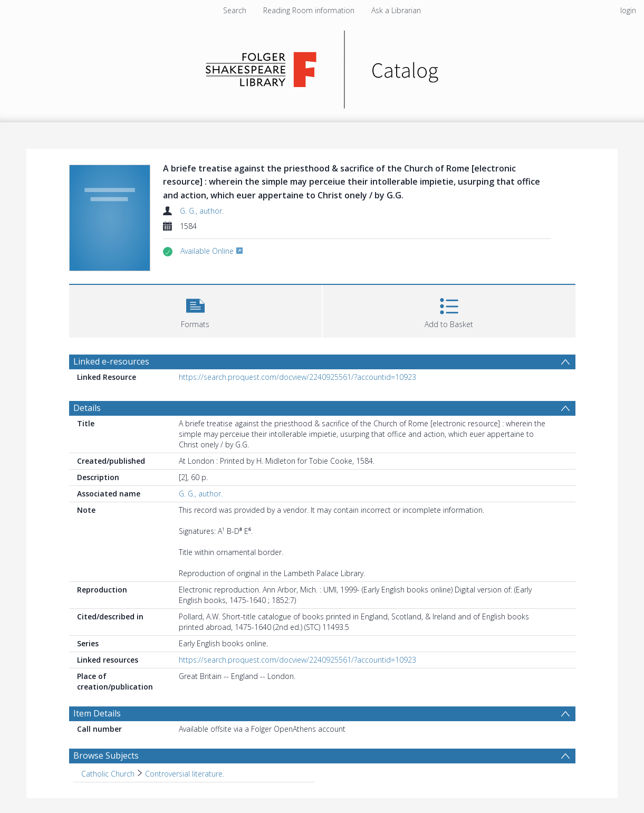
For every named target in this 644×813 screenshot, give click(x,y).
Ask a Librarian (396, 10)
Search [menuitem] (235, 10)
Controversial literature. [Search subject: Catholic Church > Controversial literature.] (185, 774)
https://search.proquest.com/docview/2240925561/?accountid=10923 (297, 377)
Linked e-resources (111, 361)
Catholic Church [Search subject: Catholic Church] (108, 774)
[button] (195, 310)
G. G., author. (202, 211)
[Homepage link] (322, 67)
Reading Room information (309, 10)
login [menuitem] (628, 10)
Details (87, 408)
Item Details (97, 713)
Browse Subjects (106, 755)
